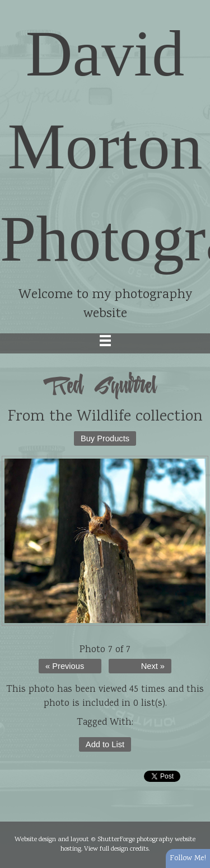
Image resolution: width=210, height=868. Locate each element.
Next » (153, 666)
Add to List (105, 744)
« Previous (65, 666)
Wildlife (104, 417)
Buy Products (105, 438)
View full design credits (116, 849)
